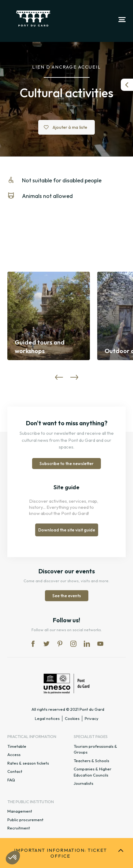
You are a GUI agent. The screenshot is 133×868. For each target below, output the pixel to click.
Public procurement (25, 820)
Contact (15, 771)
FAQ (11, 780)
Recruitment (19, 828)
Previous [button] (59, 377)
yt (100, 644)
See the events (67, 596)
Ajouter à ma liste (70, 127)
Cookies (72, 718)
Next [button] (74, 377)
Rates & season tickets (28, 763)
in (73, 644)
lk (87, 644)
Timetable (17, 746)
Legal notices (47, 718)
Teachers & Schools (91, 761)
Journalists (83, 783)
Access (14, 754)
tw (46, 644)
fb (33, 644)
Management (20, 811)
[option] (49, 316)
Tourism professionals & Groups (95, 749)
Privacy (92, 718)
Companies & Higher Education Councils (92, 772)
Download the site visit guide (67, 530)
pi (60, 644)
